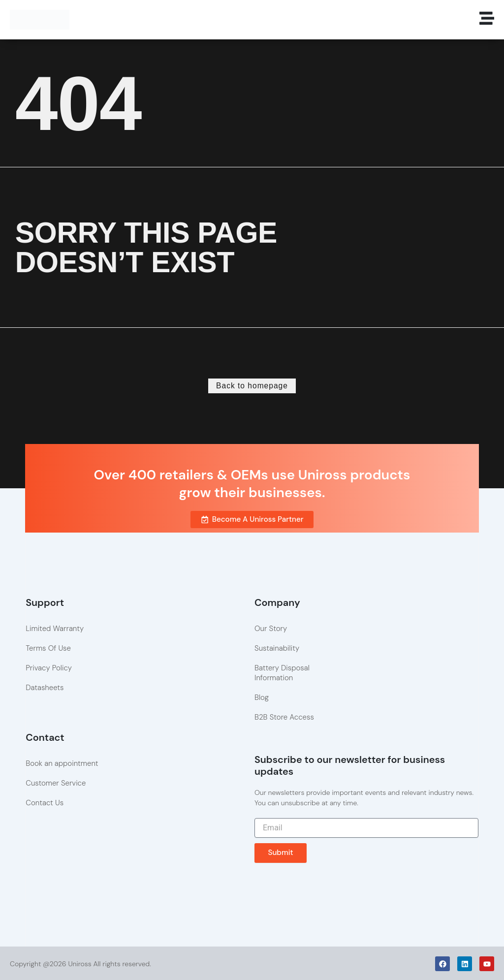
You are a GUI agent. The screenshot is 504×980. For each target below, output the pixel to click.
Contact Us (45, 802)
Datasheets (45, 687)
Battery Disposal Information (282, 672)
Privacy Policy (49, 667)
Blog (262, 696)
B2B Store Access (284, 716)
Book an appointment (62, 762)
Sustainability (277, 647)
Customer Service (56, 782)
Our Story (271, 628)
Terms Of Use (48, 647)
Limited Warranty (55, 628)
